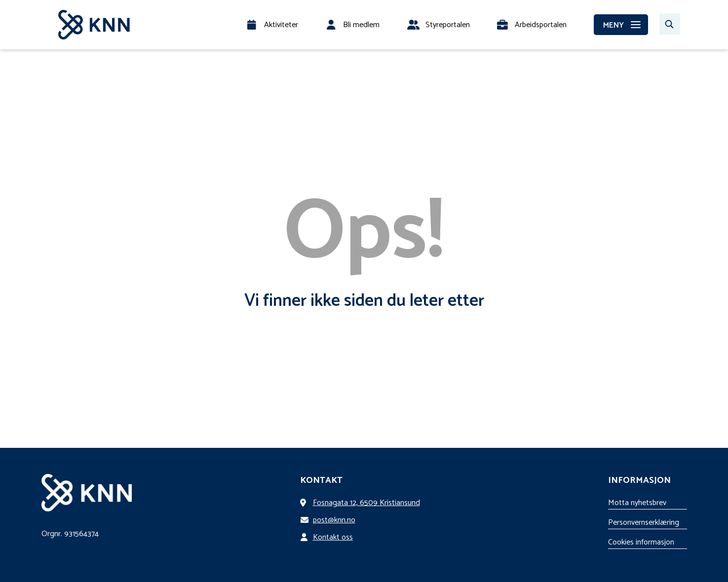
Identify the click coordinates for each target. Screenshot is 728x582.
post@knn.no (330, 520)
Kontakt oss (328, 537)
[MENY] (621, 25)
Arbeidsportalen (541, 25)
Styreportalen (448, 25)
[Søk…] (670, 24)
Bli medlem (361, 25)
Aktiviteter (281, 25)
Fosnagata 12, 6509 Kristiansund (362, 503)
